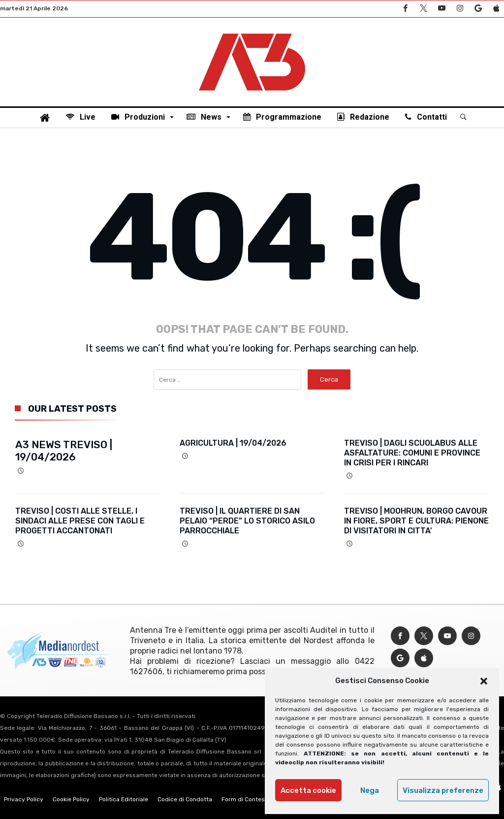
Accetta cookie (308, 790)
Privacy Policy (24, 799)
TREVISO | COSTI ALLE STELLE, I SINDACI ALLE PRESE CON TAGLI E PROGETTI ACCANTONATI (80, 521)
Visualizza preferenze (443, 790)
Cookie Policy (71, 799)
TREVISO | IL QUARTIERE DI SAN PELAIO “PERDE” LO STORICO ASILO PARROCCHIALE (247, 521)
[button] (484, 681)
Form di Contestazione (253, 799)
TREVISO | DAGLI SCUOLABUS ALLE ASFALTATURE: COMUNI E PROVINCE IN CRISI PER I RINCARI (412, 453)
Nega (370, 790)
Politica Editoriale (124, 799)
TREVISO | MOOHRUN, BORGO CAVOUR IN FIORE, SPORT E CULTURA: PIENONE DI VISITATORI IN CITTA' (416, 521)
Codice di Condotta (185, 799)
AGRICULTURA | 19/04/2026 (233, 443)
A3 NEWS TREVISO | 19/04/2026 (64, 451)
